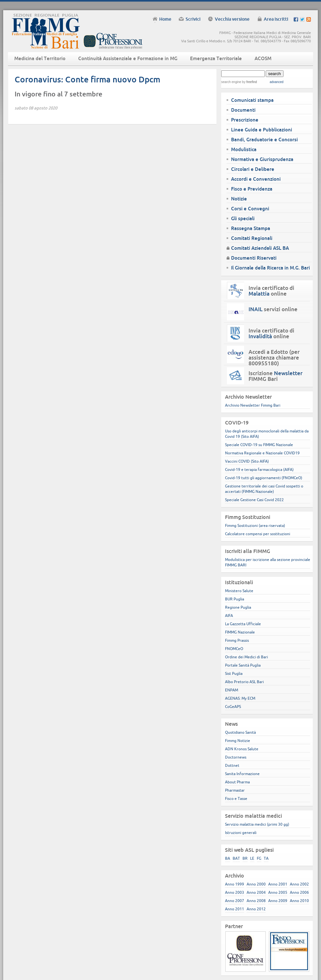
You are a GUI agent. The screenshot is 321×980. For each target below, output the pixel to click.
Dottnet (232, 765)
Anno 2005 (278, 892)
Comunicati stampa (252, 100)
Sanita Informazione (242, 774)
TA (266, 858)
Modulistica (244, 149)
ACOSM (263, 58)
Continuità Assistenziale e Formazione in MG (128, 58)
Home (165, 19)
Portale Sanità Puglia (243, 665)
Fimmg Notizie (238, 741)
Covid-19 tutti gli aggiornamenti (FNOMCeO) (264, 478)
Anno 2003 (235, 892)
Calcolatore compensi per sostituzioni (258, 534)
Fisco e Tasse (236, 798)
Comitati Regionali (252, 238)
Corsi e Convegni (250, 209)
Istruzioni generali (241, 833)
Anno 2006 (299, 892)
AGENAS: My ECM (240, 698)
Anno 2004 (256, 892)
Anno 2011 (235, 909)
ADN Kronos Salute (242, 749)
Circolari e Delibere (253, 169)
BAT (236, 858)
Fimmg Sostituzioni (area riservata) (255, 525)
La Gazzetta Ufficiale (243, 624)
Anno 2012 (256, 909)
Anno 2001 (278, 884)
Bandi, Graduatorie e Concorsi (264, 140)
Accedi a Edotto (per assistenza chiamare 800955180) (274, 358)
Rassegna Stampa (251, 228)
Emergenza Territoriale (216, 58)
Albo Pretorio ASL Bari (244, 682)
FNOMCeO (234, 649)
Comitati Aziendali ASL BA (260, 248)
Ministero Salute (239, 591)
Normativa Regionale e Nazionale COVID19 (262, 453)
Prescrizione (245, 120)
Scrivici (193, 19)
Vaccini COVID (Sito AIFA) (247, 461)
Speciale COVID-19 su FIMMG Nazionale (259, 445)
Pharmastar (235, 790)
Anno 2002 (299, 884)
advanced (276, 82)
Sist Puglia (234, 673)
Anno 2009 (278, 901)
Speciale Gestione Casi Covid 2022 (254, 500)
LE (252, 858)
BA (228, 858)
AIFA (229, 616)
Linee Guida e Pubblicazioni (262, 130)
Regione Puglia (238, 607)
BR (245, 858)
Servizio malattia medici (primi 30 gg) (257, 824)
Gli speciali (243, 218)
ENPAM (232, 690)
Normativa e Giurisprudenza (262, 159)
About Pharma (237, 782)
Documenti (243, 110)
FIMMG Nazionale (240, 632)
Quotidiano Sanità (240, 732)
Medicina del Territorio (40, 58)
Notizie (239, 199)
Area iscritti (276, 19)
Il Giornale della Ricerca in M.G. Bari (270, 268)
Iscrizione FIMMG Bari (276, 376)
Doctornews (236, 757)
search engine (231, 82)
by (249, 82)
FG (259, 858)
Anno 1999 (235, 884)
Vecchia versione (232, 19)
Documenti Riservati (254, 258)
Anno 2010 (299, 901)
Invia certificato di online (271, 291)
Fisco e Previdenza (252, 189)
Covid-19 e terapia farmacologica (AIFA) (259, 469)
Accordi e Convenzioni (256, 179)
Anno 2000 (256, 884)
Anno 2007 (235, 901)
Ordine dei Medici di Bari (246, 657)
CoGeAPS (233, 707)
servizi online (273, 309)
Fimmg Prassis (237, 640)
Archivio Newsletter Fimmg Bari (253, 405)
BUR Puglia (235, 599)
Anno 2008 (256, 901)
